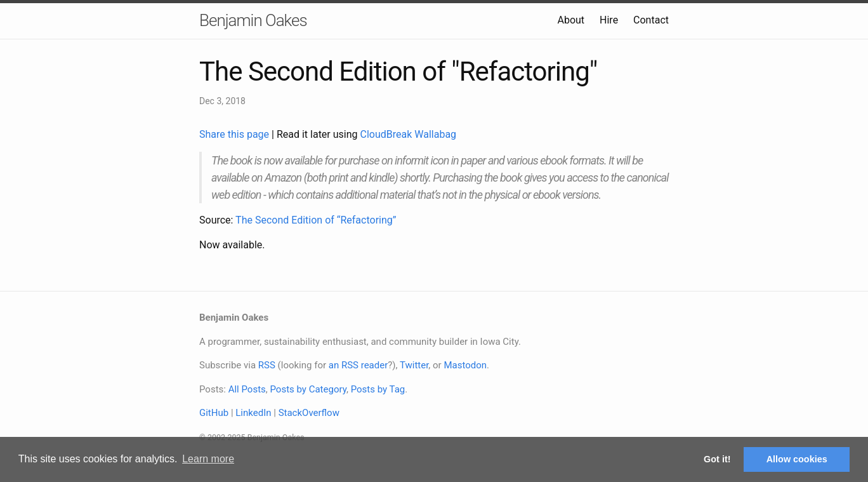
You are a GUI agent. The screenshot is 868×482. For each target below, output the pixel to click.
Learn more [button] (208, 459)
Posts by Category (308, 389)
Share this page (235, 134)
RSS (267, 365)
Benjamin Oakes (253, 20)
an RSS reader (358, 365)
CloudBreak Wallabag (409, 134)
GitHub (214, 413)
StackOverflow (309, 413)
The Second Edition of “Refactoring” (316, 220)
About (571, 20)
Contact (651, 20)
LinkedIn (253, 413)
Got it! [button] (717, 459)
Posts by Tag (378, 389)
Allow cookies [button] (797, 459)
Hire (609, 20)
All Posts (247, 389)
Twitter (414, 365)
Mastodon (465, 365)
